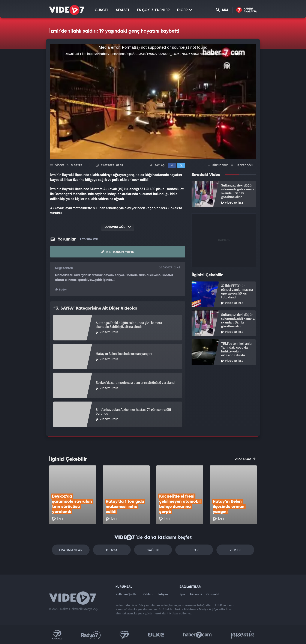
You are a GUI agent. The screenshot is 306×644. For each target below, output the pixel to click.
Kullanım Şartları (127, 594)
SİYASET (123, 10)
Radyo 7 (91, 635)
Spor (194, 550)
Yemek (235, 550)
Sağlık (153, 550)
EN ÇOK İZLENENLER (153, 10)
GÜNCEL (102, 10)
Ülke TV (156, 635)
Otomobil (213, 594)
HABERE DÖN (242, 165)
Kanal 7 (57, 635)
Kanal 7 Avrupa (124, 635)
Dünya (112, 550)
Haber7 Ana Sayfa (247, 10)
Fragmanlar (71, 550)
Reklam (148, 594)
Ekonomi (196, 594)
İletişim (163, 594)
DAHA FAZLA (245, 459)
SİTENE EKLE (218, 165)
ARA (222, 10)
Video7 (60, 165)
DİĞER (184, 10)
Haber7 (197, 635)
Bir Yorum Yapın (118, 252)
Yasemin (243, 635)
